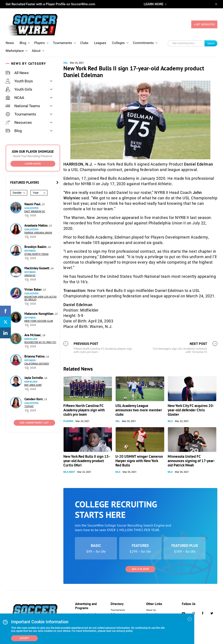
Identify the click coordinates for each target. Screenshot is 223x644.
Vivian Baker (33, 289)
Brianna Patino (35, 356)
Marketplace (15, 51)
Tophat (29, 406)
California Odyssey (37, 364)
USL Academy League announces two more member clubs (139, 410)
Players (40, 43)
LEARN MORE (154, 4)
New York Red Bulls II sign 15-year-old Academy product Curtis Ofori (87, 461)
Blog (23, 43)
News (10, 43)
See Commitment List (34, 423)
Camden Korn (34, 399)
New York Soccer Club (39, 321)
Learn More (33, 164)
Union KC (30, 275)
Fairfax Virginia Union (38, 233)
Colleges (118, 43)
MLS (170, 421)
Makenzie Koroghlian (39, 314)
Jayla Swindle (34, 378)
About (36, 51)
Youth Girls (19, 89)
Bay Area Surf (33, 385)
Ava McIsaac (33, 335)
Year (36, 193)
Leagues (100, 43)
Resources (19, 122)
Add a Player (140, 569)
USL (66, 63)
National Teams (23, 106)
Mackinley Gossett (37, 268)
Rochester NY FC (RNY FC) (40, 342)
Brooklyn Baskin (36, 247)
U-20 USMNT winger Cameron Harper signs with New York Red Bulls (139, 461)
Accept (24, 638)
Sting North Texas (36, 254)
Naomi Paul (33, 204)
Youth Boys (19, 81)
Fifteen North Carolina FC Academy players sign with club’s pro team (84, 410)
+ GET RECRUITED (204, 25)
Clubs (84, 43)
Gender (17, 193)
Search (211, 43)
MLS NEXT (69, 472)
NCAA (15, 98)
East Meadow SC (35, 211)
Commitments (143, 43)
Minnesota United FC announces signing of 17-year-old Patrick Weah (191, 461)
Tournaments (63, 43)
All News (17, 73)
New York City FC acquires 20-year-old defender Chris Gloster (191, 410)
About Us (151, 610)
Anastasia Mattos (36, 225)
